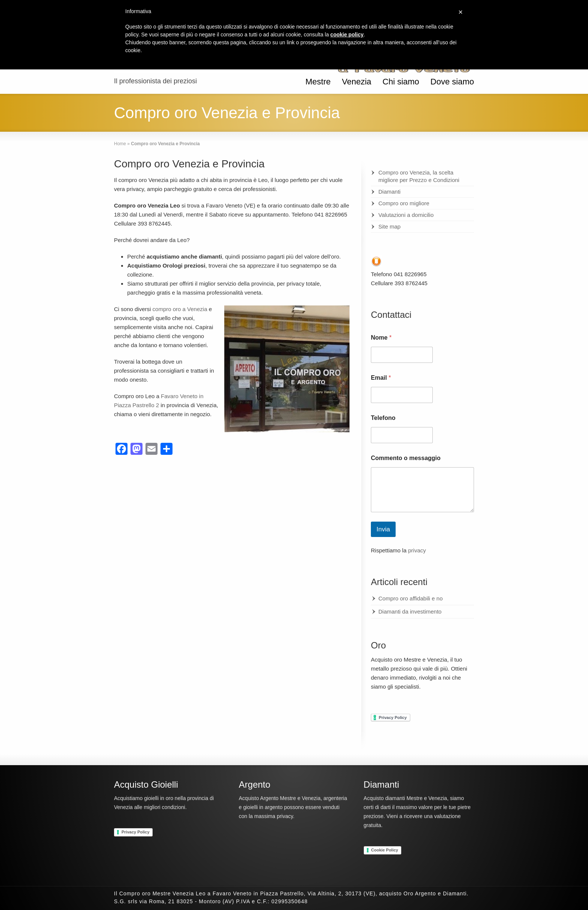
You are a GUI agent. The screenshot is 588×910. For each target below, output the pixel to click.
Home (120, 144)
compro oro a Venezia (180, 309)
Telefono (383, 418)
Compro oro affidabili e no (411, 598)
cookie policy (347, 35)
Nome (381, 338)
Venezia (357, 82)
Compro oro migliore (404, 203)
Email (381, 378)
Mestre (318, 82)
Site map (389, 226)
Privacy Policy (136, 832)
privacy (417, 550)
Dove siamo (452, 82)
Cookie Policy (385, 850)
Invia (383, 529)
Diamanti (389, 192)
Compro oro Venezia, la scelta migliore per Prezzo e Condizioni (419, 176)
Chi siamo (401, 82)
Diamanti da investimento (410, 611)
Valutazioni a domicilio (406, 215)
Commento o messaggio (406, 458)
